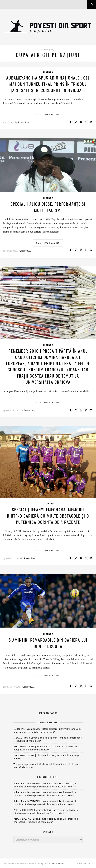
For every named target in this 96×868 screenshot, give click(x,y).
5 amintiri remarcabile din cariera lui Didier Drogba (48, 643)
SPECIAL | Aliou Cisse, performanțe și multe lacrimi (48, 207)
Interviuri (48, 504)
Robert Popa (23, 123)
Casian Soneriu (57, 863)
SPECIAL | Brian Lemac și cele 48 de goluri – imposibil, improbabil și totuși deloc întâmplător (46, 820)
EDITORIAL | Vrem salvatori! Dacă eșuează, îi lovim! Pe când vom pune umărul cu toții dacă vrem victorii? (47, 730)
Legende (48, 72)
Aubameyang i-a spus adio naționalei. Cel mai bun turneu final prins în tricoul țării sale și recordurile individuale (48, 84)
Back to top (85, 863)
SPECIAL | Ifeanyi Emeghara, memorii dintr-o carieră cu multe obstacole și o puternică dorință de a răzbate (48, 516)
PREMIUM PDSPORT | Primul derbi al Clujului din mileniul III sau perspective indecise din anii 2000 (47, 748)
